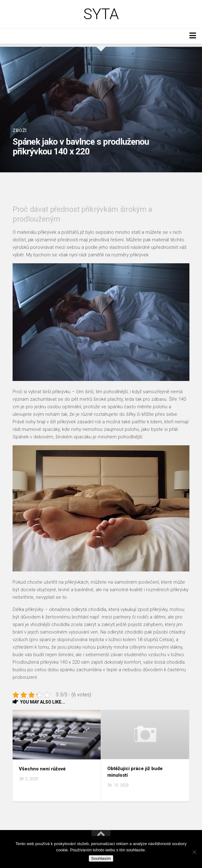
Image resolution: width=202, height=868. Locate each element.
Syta (101, 14)
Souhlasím (101, 858)
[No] (194, 852)
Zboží (20, 131)
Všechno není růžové (42, 769)
